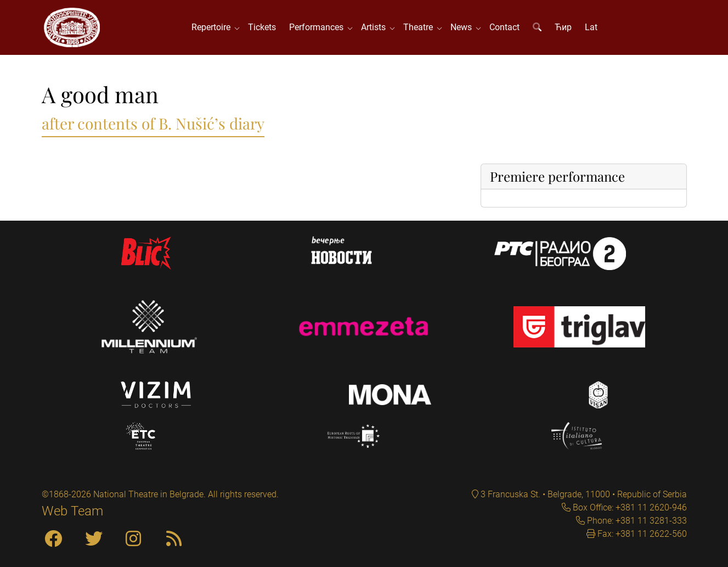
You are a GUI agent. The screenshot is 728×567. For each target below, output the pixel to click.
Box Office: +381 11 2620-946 (629, 507)
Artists (376, 27)
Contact (504, 27)
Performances (318, 27)
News (463, 27)
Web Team (72, 511)
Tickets (262, 27)
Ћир (563, 27)
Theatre (420, 27)
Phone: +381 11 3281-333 (636, 521)
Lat (591, 27)
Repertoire (213, 27)
